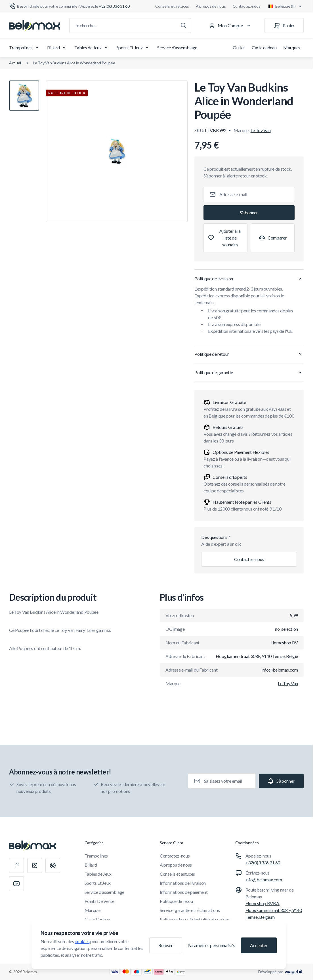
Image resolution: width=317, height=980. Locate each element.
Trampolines (25, 48)
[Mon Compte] (231, 26)
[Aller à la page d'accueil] (35, 26)
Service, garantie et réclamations (190, 910)
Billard (57, 48)
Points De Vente (99, 901)
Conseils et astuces (172, 6)
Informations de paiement (184, 892)
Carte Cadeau (97, 919)
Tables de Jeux (92, 48)
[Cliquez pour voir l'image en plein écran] (117, 151)
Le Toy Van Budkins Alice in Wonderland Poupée (74, 63)
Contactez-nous (247, 6)
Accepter (259, 945)
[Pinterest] (53, 865)
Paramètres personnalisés (211, 945)
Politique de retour (177, 901)
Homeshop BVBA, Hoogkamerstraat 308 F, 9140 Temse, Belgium (274, 910)
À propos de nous (211, 6)
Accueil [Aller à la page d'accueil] (15, 63)
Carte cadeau (264, 47)
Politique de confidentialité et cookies (195, 919)
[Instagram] (35, 865)
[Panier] (284, 26)
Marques (292, 47)
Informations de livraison (183, 883)
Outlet (239, 47)
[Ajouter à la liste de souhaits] (225, 238)
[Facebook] (16, 865)
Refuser (166, 945)
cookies (82, 941)
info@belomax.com (264, 880)
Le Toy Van (261, 130)
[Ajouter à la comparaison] (273, 238)
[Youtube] (16, 884)
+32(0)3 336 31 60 (263, 862)
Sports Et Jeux (134, 48)
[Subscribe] (249, 213)
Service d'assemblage (177, 47)
